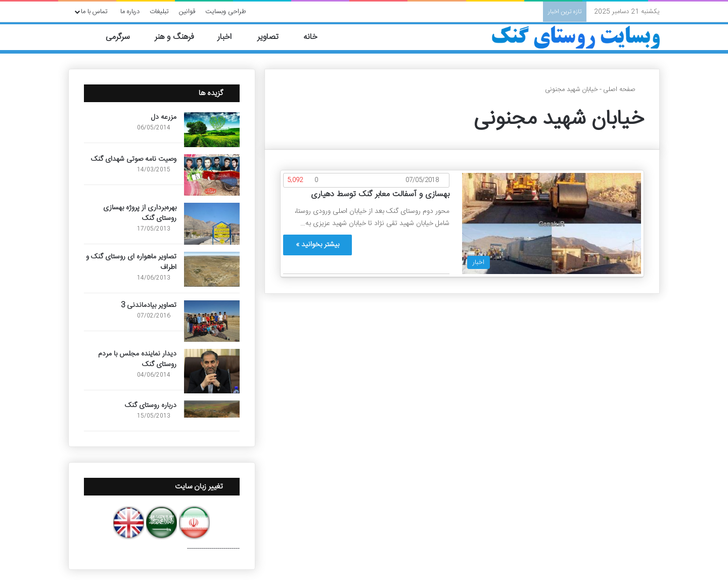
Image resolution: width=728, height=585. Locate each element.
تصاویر (273, 37)
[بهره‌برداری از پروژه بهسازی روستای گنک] (212, 224)
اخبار (230, 37)
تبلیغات (159, 12)
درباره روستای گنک (151, 406)
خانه (316, 37)
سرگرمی (123, 37)
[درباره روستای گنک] (212, 409)
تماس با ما (94, 12)
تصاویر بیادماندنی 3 (149, 305)
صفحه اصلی (624, 89)
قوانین (187, 12)
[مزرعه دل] (212, 130)
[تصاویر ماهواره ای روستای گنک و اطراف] (212, 269)
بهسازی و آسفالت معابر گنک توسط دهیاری (380, 194)
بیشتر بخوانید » (317, 245)
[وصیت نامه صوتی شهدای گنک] (212, 175)
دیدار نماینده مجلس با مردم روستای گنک (137, 359)
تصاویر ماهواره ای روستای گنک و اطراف (131, 262)
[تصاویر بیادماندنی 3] (212, 321)
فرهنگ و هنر (179, 37)
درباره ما (130, 12)
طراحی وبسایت (226, 12)
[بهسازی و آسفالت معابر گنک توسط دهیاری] (552, 223)
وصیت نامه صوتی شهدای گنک (134, 159)
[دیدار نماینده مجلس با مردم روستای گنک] (212, 371)
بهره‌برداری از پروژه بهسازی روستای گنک (140, 213)
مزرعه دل (164, 117)
